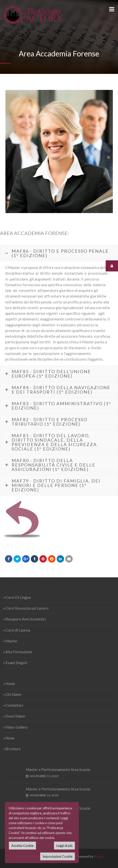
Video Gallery (16, 727)
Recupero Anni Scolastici (25, 619)
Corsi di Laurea (17, 630)
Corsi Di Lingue (17, 597)
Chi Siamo (13, 694)
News (9, 738)
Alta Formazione (18, 652)
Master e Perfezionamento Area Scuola (58, 769)
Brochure (12, 749)
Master (11, 641)
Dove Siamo (14, 716)
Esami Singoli (15, 663)
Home (9, 684)
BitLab (99, 856)
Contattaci (13, 705)
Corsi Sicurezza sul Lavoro (26, 608)
